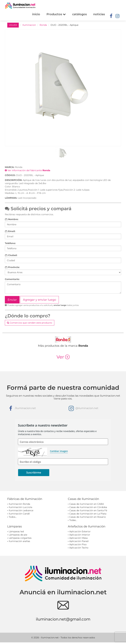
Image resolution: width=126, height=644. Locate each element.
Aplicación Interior (80, 535)
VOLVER (13, 25)
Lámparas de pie (18, 535)
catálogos (79, 14)
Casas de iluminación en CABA (87, 504)
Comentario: (12, 279)
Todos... (13, 517)
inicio (36, 14)
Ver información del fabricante (28, 170)
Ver (63, 357)
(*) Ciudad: (11, 255)
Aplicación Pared (79, 541)
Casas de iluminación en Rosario (88, 517)
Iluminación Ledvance (21, 510)
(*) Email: (10, 231)
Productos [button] (56, 14)
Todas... (73, 520)
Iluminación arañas (19, 541)
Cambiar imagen (59, 451)
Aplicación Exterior (80, 531)
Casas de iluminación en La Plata (88, 514)
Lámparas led (16, 531)
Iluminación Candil (19, 514)
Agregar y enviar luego (39, 300)
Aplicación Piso (78, 544)
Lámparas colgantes (20, 538)
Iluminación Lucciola (20, 507)
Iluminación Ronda (19, 504)
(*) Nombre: (12, 219)
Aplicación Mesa (78, 538)
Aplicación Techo (79, 548)
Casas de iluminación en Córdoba (88, 507)
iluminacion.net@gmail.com (63, 619)
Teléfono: (10, 243)
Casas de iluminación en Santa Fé (88, 510)
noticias (99, 14)
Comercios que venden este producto (30, 323)
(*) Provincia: (12, 267)
